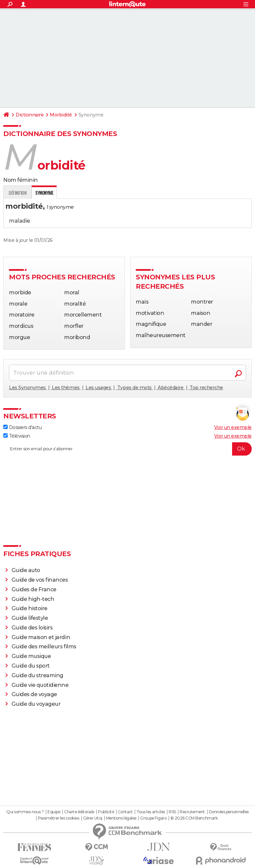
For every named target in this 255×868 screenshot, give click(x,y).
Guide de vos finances (40, 580)
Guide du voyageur (36, 704)
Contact (125, 812)
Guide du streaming (38, 675)
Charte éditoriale (79, 812)
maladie (20, 221)
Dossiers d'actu (22, 427)
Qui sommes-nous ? (25, 812)
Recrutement (192, 812)
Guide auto (26, 570)
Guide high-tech (33, 599)
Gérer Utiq (92, 818)
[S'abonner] (127, 449)
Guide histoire (30, 608)
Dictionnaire (30, 115)
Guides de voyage (34, 694)
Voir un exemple (233, 427)
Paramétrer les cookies (58, 818)
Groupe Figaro (153, 818)
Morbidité (61, 115)
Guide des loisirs (32, 628)
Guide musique (31, 656)
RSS (172, 812)
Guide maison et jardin (41, 637)
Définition (17, 193)
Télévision (17, 436)
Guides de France (34, 589)
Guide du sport (31, 666)
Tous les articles (151, 812)
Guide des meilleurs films (44, 647)
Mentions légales (121, 818)
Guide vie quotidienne (40, 685)
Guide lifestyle (30, 618)
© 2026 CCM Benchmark (194, 818)
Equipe (54, 812)
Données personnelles (229, 812)
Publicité (106, 812)
